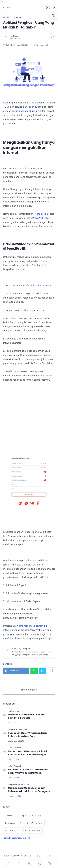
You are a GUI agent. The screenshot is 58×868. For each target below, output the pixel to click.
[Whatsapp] (14, 711)
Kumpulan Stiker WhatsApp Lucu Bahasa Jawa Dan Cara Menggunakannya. (27, 735)
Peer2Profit (40, 214)
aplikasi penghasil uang (24, 111)
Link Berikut (45, 285)
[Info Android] (15, 748)
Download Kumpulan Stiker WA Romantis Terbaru (26, 716)
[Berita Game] (13, 823)
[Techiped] (14, 36)
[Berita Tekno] (23, 784)
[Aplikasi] (14, 784)
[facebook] (11, 831)
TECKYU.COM (17, 856)
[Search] (53, 8)
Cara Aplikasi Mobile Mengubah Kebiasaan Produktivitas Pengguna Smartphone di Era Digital (29, 790)
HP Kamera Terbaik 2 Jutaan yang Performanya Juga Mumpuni (28, 771)
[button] (9, 8)
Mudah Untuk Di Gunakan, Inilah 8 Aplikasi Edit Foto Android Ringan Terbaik (28, 753)
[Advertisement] (29, 418)
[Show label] (17, 838)
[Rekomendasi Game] (19, 729)
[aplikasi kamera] (31, 816)
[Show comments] (49, 864)
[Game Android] (32, 831)
